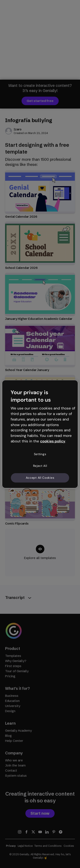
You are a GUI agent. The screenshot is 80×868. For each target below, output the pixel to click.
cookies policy (53, 441)
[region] (40, 434)
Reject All (40, 466)
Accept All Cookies (40, 478)
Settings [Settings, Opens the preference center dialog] (40, 454)
